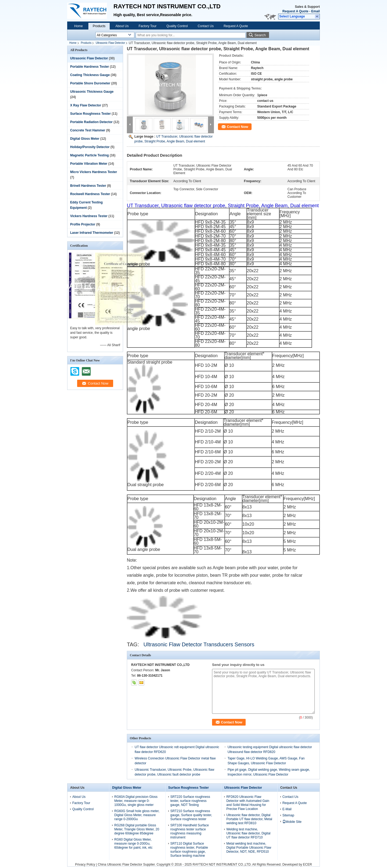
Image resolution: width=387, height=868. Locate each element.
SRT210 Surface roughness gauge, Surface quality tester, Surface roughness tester (191, 815)
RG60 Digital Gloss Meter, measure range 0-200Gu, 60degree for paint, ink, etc (133, 844)
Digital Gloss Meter (85, 139)
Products (99, 26)
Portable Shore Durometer (90, 83)
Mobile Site (292, 822)
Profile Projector (83, 224)
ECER (307, 865)
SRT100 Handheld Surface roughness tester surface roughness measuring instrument (190, 831)
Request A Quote (295, 11)
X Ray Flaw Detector (86, 105)
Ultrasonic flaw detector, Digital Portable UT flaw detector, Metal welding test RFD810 (249, 819)
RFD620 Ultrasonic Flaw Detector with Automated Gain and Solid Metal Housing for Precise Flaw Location (248, 803)
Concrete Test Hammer (88, 130)
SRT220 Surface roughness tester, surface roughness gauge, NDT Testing (190, 801)
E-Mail (287, 809)
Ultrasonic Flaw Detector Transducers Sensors (199, 644)
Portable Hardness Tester (90, 67)
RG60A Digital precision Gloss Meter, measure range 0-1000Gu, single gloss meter (136, 801)
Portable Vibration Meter (89, 164)
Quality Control (177, 26)
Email (316, 11)
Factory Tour (148, 26)
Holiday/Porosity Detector (90, 147)
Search (260, 35)
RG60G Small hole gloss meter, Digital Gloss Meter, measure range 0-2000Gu (137, 815)
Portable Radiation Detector (91, 122)
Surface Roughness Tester (90, 114)
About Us (122, 26)
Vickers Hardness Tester (89, 216)
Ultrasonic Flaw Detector (110, 43)
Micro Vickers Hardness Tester (94, 172)
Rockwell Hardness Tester (90, 194)
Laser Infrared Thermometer (92, 233)
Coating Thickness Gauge (90, 75)
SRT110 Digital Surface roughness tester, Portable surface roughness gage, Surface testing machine (189, 850)
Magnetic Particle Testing (89, 155)
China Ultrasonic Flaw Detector (120, 865)
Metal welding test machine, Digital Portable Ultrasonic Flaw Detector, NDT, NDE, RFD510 (249, 848)
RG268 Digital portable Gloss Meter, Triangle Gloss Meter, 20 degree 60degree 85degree (137, 829)
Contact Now (237, 127)
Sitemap (288, 815)
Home (78, 26)
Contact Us (206, 26)
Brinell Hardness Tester (88, 186)
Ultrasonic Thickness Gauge (92, 92)
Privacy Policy (85, 865)
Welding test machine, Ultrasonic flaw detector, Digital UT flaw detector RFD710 (248, 833)
